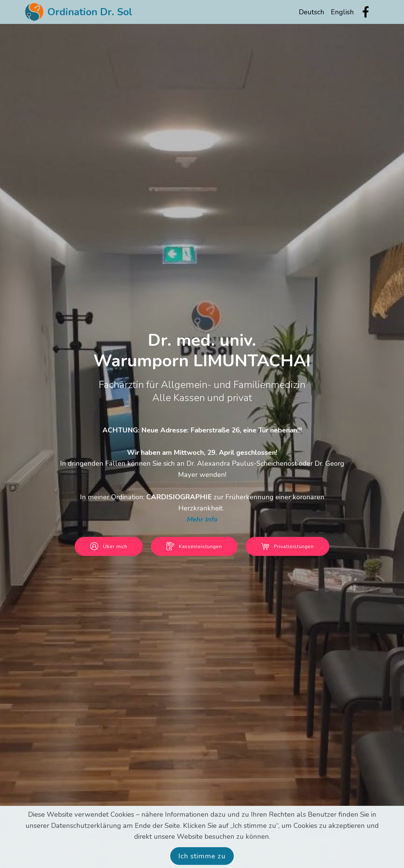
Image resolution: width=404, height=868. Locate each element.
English (342, 12)
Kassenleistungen (194, 547)
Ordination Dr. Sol (90, 12)
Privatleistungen (287, 547)
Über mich (109, 547)
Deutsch (312, 12)
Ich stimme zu (202, 856)
